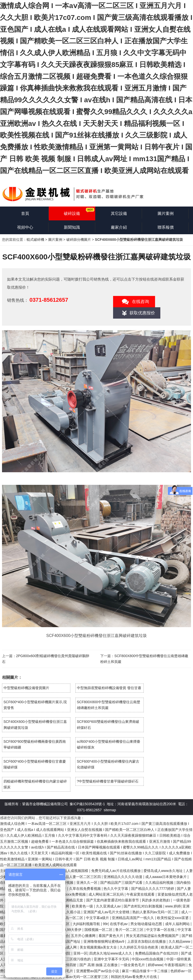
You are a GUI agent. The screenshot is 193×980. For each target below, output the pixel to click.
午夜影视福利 (175, 965)
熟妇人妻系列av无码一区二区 (156, 912)
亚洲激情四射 (66, 965)
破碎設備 (72, 213)
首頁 (25, 213)
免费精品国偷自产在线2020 (157, 953)
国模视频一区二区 (99, 930)
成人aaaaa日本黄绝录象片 (166, 877)
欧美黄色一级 (83, 906)
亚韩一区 (80, 953)
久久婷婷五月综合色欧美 (139, 947)
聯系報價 (166, 227)
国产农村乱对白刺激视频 (143, 906)
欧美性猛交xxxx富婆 (173, 918)
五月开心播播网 (84, 936)
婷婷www (155, 965)
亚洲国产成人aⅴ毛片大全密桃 (107, 912)
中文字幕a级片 (98, 918)
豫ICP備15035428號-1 (87, 804)
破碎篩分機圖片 (79, 240)
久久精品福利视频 (160, 883)
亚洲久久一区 (87, 883)
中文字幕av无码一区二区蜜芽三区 (82, 977)
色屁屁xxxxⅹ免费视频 (69, 894)
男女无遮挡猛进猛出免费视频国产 (153, 936)
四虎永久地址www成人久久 (111, 953)
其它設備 (119, 213)
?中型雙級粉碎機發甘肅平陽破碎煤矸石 (108, 781)
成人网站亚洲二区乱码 (107, 894)
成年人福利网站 (178, 924)
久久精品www (180, 941)
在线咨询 (140, 302)
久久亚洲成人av (109, 906)
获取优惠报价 (142, 313)
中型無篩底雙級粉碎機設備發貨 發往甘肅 (109, 688)
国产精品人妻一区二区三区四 (78, 877)
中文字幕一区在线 (161, 930)
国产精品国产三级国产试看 (122, 883)
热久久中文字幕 (116, 889)
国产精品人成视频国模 (71, 871)
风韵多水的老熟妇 (156, 900)
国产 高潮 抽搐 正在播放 (99, 965)
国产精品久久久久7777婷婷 (153, 889)
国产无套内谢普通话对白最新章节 (113, 900)
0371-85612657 (49, 300)
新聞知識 (72, 227)
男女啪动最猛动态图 (147, 924)
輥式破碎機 (35, 240)
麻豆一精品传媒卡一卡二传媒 (145, 971)
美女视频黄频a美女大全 (99, 947)
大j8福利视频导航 (87, 924)
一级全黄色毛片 (133, 965)
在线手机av (119, 924)
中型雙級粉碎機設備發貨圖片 (26, 688)
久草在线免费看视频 (85, 889)
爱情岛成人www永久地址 (164, 871)
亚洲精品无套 (73, 900)
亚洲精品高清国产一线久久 (133, 918)
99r (105, 924)
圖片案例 (166, 213)
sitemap (110, 810)
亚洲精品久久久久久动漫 (123, 877)
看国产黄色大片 (111, 936)
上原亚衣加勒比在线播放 (147, 941)
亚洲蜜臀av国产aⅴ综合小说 (98, 971)
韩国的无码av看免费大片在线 (134, 977)
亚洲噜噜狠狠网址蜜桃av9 (104, 941)
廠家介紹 (119, 227)
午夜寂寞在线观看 (141, 894)
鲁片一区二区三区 (130, 930)
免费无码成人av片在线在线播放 (116, 871)
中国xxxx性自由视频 (148, 959)
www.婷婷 (173, 906)
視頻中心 (25, 227)
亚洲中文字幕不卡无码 (112, 959)
